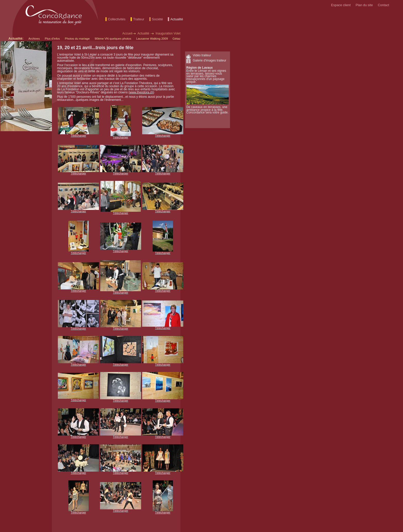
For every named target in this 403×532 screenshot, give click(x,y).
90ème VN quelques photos (113, 39)
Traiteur (139, 19)
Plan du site (364, 5)
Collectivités (117, 19)
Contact (383, 5)
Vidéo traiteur (202, 55)
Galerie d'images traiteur (209, 60)
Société (157, 19)
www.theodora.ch (141, 92)
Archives (34, 39)
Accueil (127, 33)
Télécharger (78, 136)
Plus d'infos (52, 39)
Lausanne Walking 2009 (152, 39)
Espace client (341, 5)
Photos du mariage (77, 39)
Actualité (177, 19)
